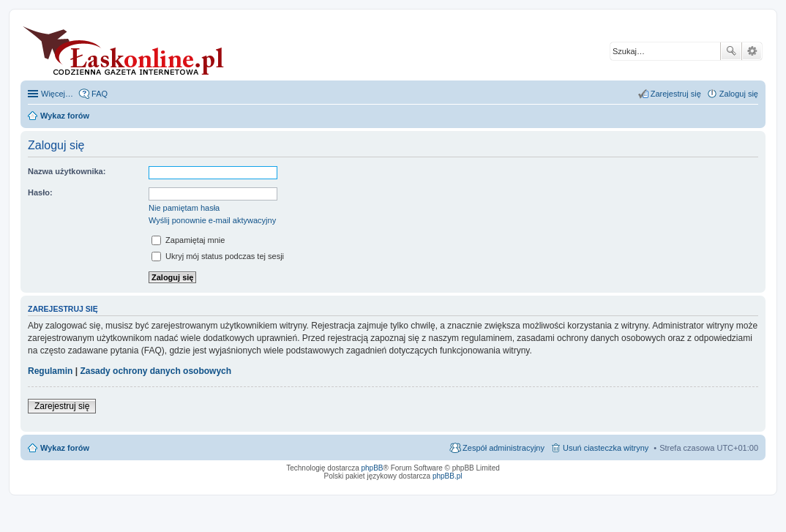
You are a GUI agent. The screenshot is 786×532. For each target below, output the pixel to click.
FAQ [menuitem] (100, 94)
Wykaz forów (65, 448)
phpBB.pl (448, 476)
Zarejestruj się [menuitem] (676, 94)
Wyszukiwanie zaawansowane (752, 51)
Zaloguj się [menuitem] (739, 94)
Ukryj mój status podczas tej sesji (218, 256)
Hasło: (40, 192)
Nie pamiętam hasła (184, 208)
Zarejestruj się (62, 406)
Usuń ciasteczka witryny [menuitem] (606, 448)
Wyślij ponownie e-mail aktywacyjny (212, 220)
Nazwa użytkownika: (67, 171)
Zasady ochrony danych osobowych (156, 371)
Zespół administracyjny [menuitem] (504, 448)
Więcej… (57, 94)
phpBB (373, 468)
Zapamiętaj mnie (188, 240)
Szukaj (731, 51)
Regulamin (50, 371)
